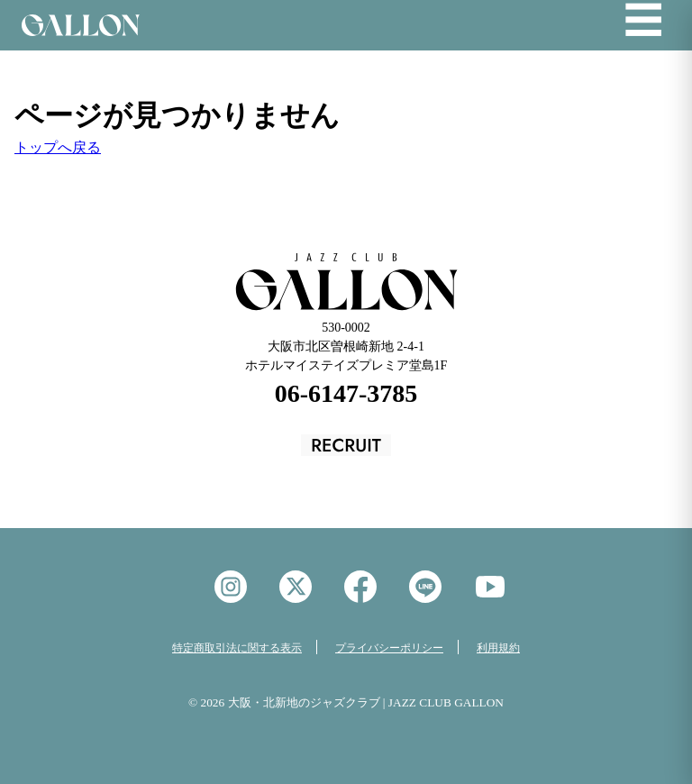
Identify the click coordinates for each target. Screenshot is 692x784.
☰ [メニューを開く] (643, 22)
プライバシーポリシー (389, 648)
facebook (360, 587)
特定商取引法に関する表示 (237, 648)
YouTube (490, 587)
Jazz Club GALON (81, 25)
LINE (425, 587)
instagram (231, 587)
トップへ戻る (58, 147)
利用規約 (498, 648)
